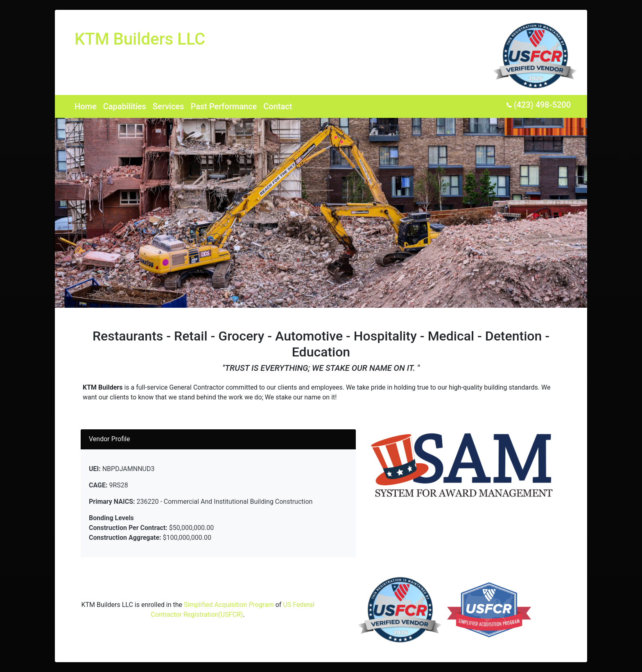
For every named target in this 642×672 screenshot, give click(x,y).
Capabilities (125, 106)
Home (86, 106)
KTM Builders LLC (140, 39)
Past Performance (224, 106)
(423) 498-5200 (539, 105)
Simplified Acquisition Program (229, 605)
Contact (278, 106)
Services (168, 106)
